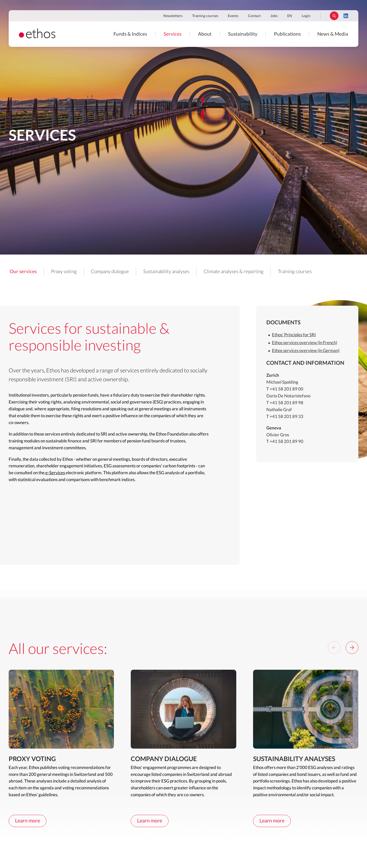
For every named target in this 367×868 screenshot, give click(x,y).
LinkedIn (346, 16)
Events (233, 16)
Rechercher (334, 16)
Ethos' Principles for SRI (294, 335)
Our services (23, 272)
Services (173, 34)
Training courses (205, 16)
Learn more (28, 821)
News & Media (333, 34)
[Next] (352, 648)
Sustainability (243, 34)
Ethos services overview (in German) (306, 351)
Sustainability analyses (166, 272)
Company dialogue (110, 272)
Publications (287, 34)
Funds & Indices (130, 34)
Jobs (274, 16)
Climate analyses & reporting (234, 272)
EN (290, 16)
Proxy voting (64, 272)
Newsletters (173, 16)
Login (306, 16)
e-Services (55, 473)
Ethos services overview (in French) (305, 343)
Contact (254, 16)
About (205, 34)
